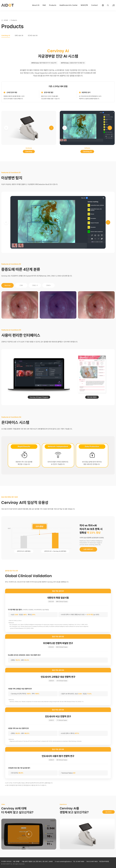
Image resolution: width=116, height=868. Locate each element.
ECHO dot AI (33, 35)
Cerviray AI (6, 35)
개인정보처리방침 (104, 861)
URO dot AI (19, 35)
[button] (51, 128)
